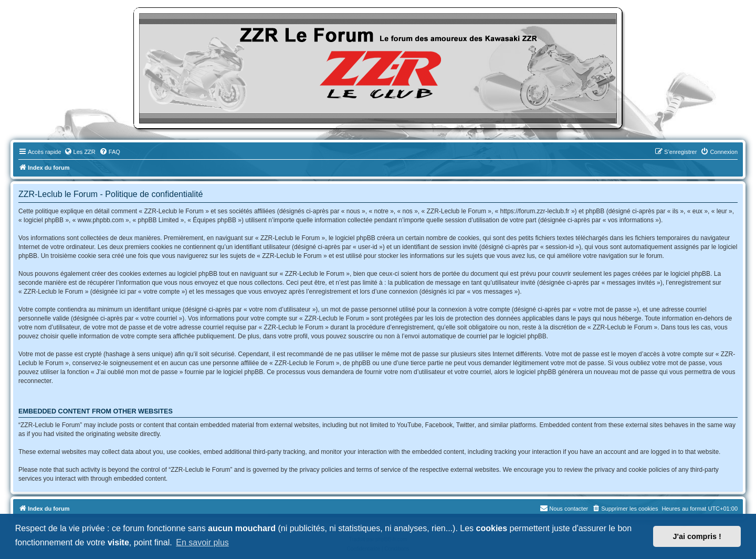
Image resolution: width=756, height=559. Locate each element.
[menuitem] (80, 152)
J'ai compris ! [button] (697, 536)
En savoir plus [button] (202, 542)
